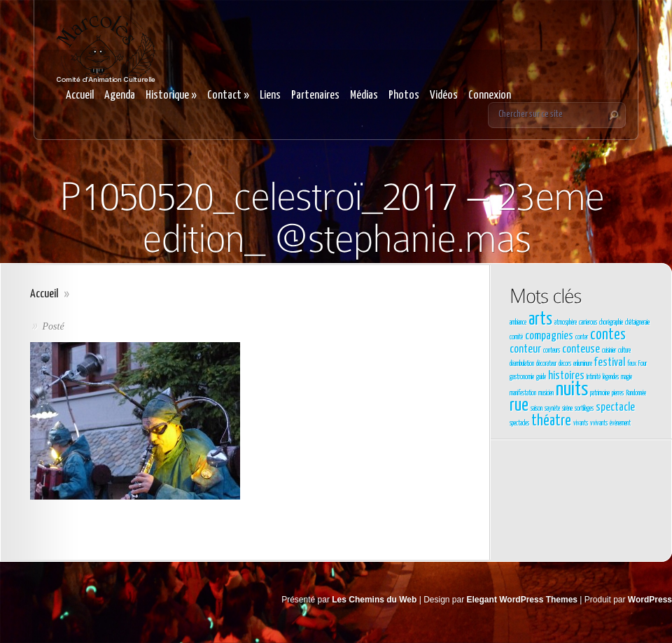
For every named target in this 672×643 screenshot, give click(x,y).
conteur (525, 349)
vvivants (599, 423)
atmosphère (566, 323)
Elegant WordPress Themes (523, 600)
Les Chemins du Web (374, 600)
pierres (618, 393)
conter (582, 337)
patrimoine (600, 393)
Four (643, 364)
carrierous (588, 323)
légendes (611, 377)
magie (626, 377)
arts (540, 320)
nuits (572, 390)
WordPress (650, 600)
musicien (546, 393)
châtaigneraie (637, 323)
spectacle (615, 408)
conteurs (552, 351)
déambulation (522, 364)
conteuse (581, 349)
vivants (581, 423)
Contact (228, 96)
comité (516, 337)
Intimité (594, 377)
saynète (552, 409)
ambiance (518, 323)
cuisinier (609, 351)
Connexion (490, 96)
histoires (566, 376)
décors (565, 364)
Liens (270, 96)
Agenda (120, 96)
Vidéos (444, 96)
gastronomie (522, 377)
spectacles (519, 423)
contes (608, 335)
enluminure (583, 364)
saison (537, 409)
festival (610, 363)
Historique (171, 96)
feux (632, 364)
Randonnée (636, 393)
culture (624, 351)
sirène (567, 409)
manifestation (523, 393)
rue (519, 406)
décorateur (546, 364)
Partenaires (315, 96)
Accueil (80, 96)
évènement (620, 423)
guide (541, 377)
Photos (404, 96)
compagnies (549, 336)
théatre (551, 421)
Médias (364, 96)
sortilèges (584, 409)
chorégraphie (611, 323)
